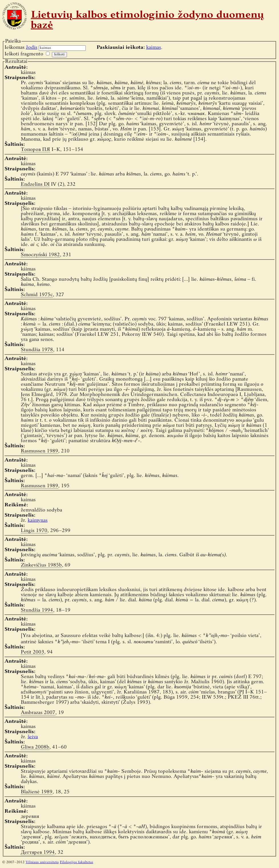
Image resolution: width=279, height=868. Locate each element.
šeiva (33, 737)
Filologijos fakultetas (77, 862)
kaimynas (38, 520)
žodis (32, 47)
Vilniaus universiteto (42, 862)
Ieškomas (21, 47)
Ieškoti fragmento (24, 54)
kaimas (154, 47)
